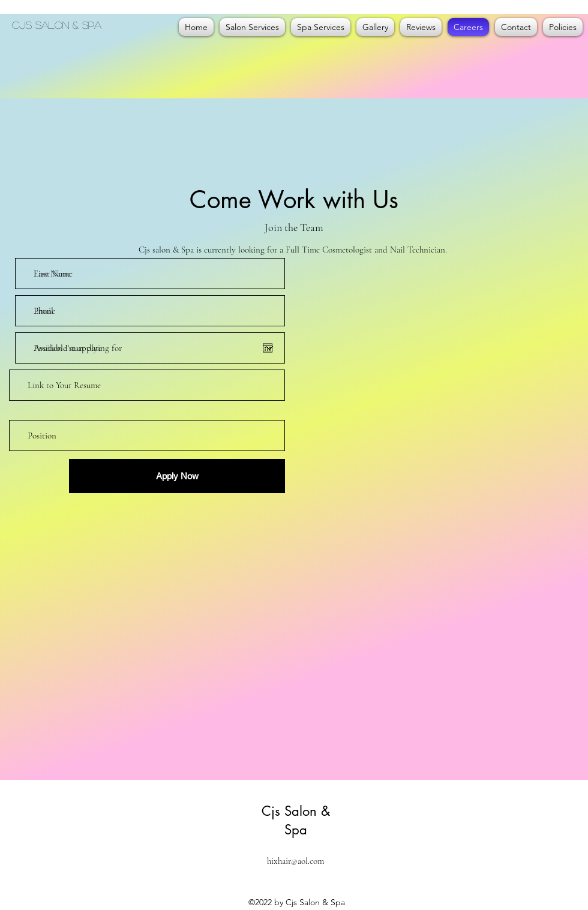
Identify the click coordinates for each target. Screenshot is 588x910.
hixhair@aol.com (295, 861)
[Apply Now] (177, 476)
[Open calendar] (268, 348)
